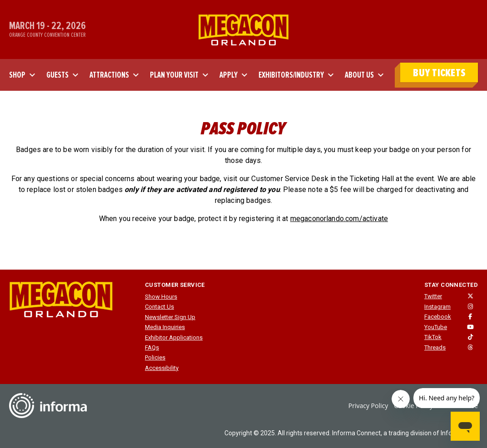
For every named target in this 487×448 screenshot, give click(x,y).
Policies (155, 357)
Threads (435, 347)
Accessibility (162, 368)
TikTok (433, 337)
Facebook (438, 317)
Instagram (437, 307)
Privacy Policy (368, 406)
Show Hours (161, 297)
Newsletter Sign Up (170, 317)
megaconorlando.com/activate (339, 219)
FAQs (152, 347)
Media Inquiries (165, 327)
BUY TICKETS (439, 73)
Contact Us (159, 307)
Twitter (433, 296)
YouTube (436, 327)
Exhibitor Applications (174, 337)
